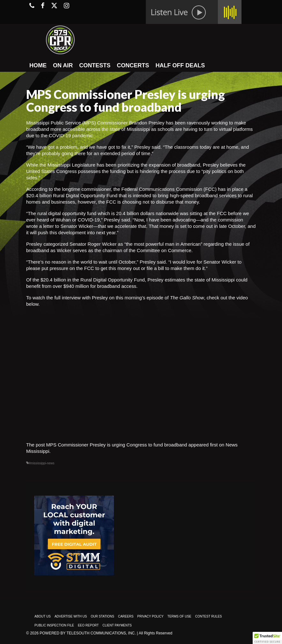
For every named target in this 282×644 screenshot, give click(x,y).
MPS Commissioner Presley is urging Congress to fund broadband (117, 445)
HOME (38, 65)
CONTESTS (95, 65)
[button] (267, 638)
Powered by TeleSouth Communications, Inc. (88, 633)
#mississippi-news (42, 463)
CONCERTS (133, 65)
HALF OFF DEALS (180, 65)
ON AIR (63, 65)
